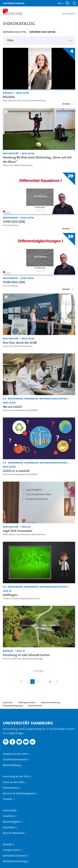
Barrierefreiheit (35, 706)
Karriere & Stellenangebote (19, 793)
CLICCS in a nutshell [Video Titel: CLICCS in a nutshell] (16, 471)
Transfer (8, 799)
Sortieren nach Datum (42, 32)
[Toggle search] (67, 3)
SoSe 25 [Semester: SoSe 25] (26, 527)
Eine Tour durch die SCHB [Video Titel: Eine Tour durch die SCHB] (20, 343)
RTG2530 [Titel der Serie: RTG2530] (9, 97)
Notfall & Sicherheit (15, 856)
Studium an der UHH (15, 754)
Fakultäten (9, 827)
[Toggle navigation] (74, 3)
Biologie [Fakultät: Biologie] (8, 93)
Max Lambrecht (10, 101)
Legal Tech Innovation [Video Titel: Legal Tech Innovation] (18, 531)
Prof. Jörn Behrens (11, 225)
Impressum (8, 702)
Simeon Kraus (34, 599)
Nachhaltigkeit (11, 822)
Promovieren (10, 788)
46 (51, 682)
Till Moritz (7, 599)
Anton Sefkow (9, 534)
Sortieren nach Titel (15, 32)
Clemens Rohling (20, 599)
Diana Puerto (23, 101)
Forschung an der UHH (16, 777)
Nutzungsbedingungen (13, 706)
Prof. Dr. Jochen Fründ (12, 659)
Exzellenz (8, 816)
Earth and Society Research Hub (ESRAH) (20, 410)
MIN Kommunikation (23, 165)
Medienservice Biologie (33, 659)
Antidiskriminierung (15, 861)
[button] (60, 3)
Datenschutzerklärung (50, 702)
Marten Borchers (38, 534)
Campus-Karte (11, 850)
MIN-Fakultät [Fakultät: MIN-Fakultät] (11, 153)
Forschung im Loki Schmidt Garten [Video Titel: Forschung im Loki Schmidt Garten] (26, 655)
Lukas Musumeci (23, 534)
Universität (9, 810)
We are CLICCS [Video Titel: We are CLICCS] (12, 407)
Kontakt (7, 844)
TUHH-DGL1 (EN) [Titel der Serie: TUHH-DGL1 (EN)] (14, 222)
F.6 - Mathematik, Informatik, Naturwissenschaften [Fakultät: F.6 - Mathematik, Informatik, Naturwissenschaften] (35, 398)
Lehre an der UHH (13, 782)
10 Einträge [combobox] (39, 671)
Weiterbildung (11, 765)
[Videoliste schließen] (68, 104)
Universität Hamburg (14, 3)
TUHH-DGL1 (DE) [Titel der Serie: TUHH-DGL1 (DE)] (14, 282)
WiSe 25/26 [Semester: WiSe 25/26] (23, 93)
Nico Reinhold (36, 101)
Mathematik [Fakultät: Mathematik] (10, 217)
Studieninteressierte (15, 760)
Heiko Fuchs (8, 165)
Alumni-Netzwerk (13, 833)
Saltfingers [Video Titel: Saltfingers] (10, 595)
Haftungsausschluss (27, 702)
